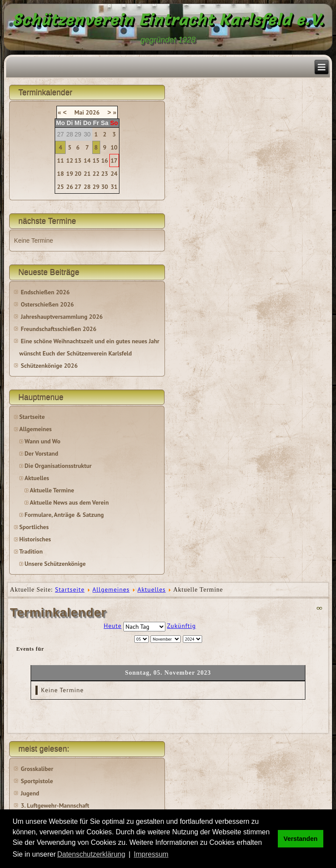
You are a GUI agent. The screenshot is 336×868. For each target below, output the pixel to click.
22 (96, 174)
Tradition (31, 551)
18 (60, 174)
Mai (79, 112)
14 (87, 160)
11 (60, 160)
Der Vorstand (41, 453)
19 (70, 174)
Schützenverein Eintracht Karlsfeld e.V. (168, 20)
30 (105, 187)
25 (60, 187)
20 (78, 174)
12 (70, 160)
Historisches (35, 539)
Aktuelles (37, 478)
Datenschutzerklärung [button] (91, 854)
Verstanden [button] (301, 839)
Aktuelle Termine (52, 490)
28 (87, 187)
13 (78, 160)
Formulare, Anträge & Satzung (64, 515)
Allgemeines (35, 429)
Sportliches (34, 527)
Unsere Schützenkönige (55, 564)
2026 (93, 112)
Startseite (32, 417)
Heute (113, 626)
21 (87, 174)
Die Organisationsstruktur (58, 466)
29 (96, 187)
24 (114, 174)
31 (114, 187)
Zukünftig (182, 626)
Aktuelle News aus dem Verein (69, 502)
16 (105, 160)
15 (96, 160)
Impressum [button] (151, 854)
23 (105, 174)
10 (114, 147)
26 (70, 187)
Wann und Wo (42, 441)
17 (114, 160)
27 (78, 187)
